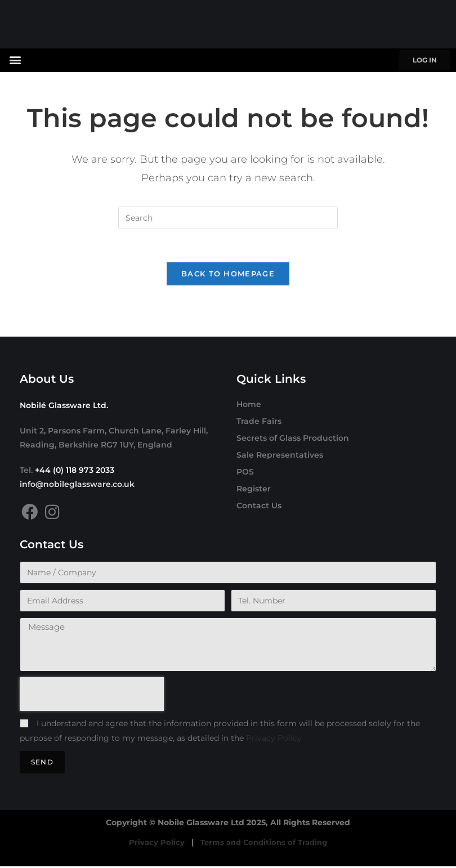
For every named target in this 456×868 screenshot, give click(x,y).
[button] (15, 59)
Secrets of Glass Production (293, 439)
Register (254, 490)
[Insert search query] (228, 218)
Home (249, 405)
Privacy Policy (274, 739)
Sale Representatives (280, 456)
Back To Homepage (228, 275)
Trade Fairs (259, 422)
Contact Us (259, 507)
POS (245, 473)
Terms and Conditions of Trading (264, 844)
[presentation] (92, 696)
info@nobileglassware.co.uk (77, 485)
